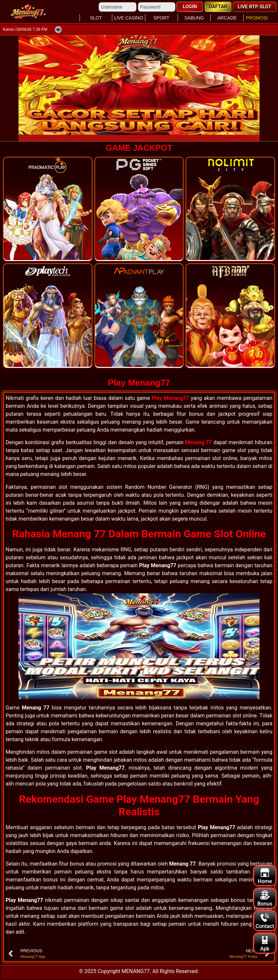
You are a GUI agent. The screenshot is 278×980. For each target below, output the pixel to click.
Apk (265, 943)
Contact (265, 921)
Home (265, 876)
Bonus (265, 898)
